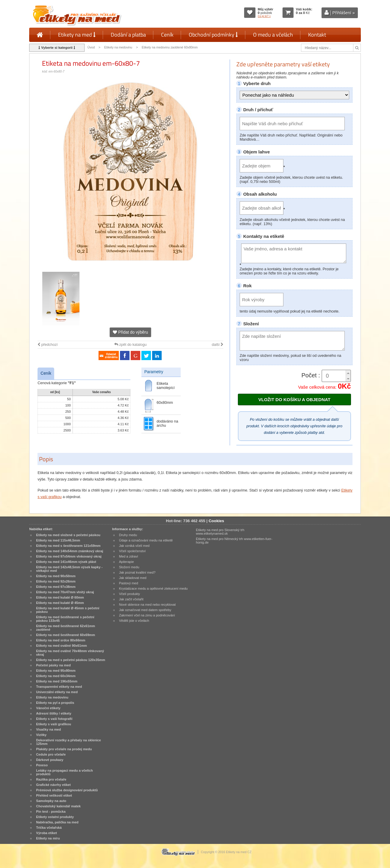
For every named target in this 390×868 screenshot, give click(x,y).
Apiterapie (127, 562)
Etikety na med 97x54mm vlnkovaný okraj (69, 556)
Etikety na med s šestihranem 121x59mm (68, 546)
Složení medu (129, 567)
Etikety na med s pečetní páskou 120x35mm (71, 660)
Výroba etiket (46, 833)
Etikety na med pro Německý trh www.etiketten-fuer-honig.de (234, 541)
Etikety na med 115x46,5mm (58, 540)
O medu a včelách (273, 35)
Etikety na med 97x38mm (56, 587)
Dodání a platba (128, 35)
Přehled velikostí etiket (54, 795)
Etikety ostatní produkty (55, 817)
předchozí (47, 345)
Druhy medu (128, 535)
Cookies (216, 521)
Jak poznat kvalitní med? (137, 572)
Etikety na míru (48, 838)
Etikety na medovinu (118, 47)
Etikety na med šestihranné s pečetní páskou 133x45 (65, 619)
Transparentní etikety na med (59, 687)
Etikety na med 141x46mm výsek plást (66, 562)
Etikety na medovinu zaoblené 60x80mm (170, 47)
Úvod (91, 47)
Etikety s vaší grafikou (53, 724)
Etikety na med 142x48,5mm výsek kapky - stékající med (69, 569)
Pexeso (42, 765)
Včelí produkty (130, 594)
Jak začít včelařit (131, 599)
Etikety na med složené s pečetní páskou (68, 535)
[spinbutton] (336, 376)
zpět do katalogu (130, 345)
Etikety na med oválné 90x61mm (61, 646)
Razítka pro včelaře (51, 779)
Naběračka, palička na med (57, 822)
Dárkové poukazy (50, 760)
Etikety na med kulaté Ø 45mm (60, 603)
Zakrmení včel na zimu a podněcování (147, 615)
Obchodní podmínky (213, 35)
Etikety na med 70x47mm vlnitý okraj (65, 592)
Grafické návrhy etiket (53, 785)
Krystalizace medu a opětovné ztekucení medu (153, 588)
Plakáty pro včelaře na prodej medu (64, 749)
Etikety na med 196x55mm (57, 681)
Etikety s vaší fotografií (54, 719)
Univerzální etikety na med (57, 692)
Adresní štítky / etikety (54, 713)
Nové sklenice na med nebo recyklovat (147, 605)
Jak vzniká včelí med (134, 546)
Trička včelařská (49, 828)
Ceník (167, 35)
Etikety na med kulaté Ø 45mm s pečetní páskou (68, 610)
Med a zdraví (129, 556)
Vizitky (41, 735)
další (217, 345)
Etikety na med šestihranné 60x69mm (65, 635)
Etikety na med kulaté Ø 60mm (60, 597)
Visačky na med (48, 729)
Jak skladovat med (133, 578)
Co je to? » (264, 16)
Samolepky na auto (51, 801)
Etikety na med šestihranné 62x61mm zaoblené (65, 628)
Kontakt (317, 35)
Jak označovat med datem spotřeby (145, 610)
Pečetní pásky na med (53, 665)
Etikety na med (77, 35)
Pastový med (129, 583)
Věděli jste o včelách (134, 621)
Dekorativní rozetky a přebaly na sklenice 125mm (68, 742)
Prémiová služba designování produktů (67, 790)
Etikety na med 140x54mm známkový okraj (70, 551)
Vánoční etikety (48, 708)
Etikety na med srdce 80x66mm (61, 640)
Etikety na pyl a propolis (55, 703)
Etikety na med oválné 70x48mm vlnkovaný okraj (70, 653)
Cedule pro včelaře (51, 754)
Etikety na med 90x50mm (56, 576)
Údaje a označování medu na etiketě (146, 540)
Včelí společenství (132, 551)
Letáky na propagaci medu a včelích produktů (64, 772)
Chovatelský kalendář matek (58, 806)
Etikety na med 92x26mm (56, 581)
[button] (348, 373)
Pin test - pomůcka (51, 812)
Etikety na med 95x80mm (56, 671)
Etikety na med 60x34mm (56, 676)
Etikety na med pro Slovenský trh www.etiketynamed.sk (220, 532)
